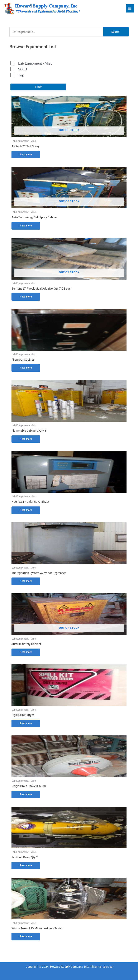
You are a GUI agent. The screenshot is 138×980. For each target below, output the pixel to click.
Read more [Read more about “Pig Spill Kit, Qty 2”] (26, 723)
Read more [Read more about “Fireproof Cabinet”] (26, 368)
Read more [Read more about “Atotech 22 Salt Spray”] (26, 155)
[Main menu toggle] (130, 8)
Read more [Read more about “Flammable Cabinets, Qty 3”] (26, 439)
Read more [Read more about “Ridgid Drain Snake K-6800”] (26, 794)
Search (116, 32)
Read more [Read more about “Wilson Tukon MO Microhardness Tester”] (26, 936)
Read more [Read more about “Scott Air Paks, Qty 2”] (26, 865)
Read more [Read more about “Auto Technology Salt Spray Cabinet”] (26, 226)
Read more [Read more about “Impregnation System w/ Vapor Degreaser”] (26, 581)
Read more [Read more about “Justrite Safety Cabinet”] (26, 652)
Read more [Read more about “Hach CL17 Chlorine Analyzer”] (26, 510)
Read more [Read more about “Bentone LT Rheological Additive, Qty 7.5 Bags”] (26, 297)
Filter (39, 87)
